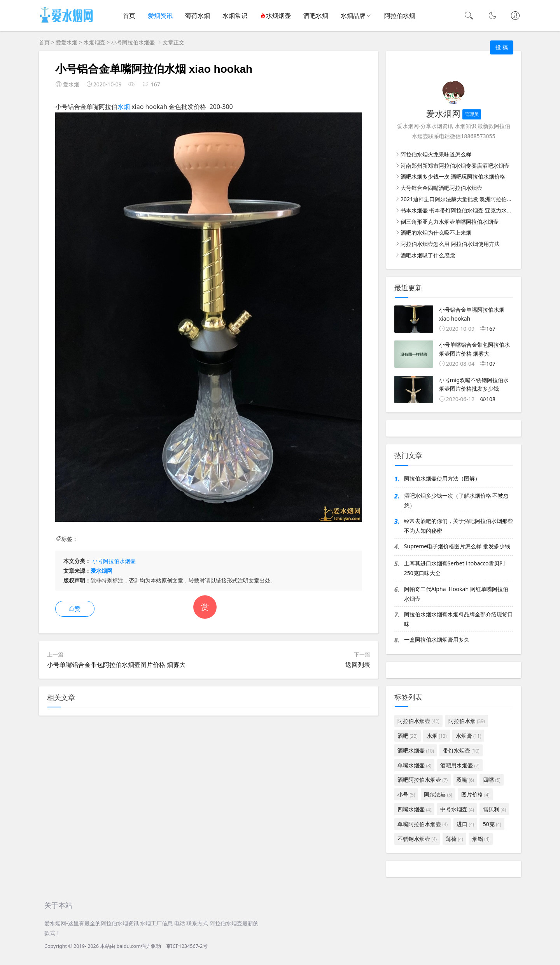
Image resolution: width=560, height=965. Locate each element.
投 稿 (502, 47)
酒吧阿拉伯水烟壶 (423, 780)
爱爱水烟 (66, 42)
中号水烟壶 (457, 809)
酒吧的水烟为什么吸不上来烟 (436, 232)
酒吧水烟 (316, 16)
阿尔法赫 (438, 794)
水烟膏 (468, 736)
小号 (406, 794)
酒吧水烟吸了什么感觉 (428, 255)
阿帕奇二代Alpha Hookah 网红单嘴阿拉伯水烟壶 (456, 594)
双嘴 (465, 780)
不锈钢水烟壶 (417, 839)
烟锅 (481, 839)
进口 (465, 824)
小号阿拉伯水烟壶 (133, 42)
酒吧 (407, 736)
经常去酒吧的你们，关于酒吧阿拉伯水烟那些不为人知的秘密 (458, 526)
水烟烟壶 (275, 16)
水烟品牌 (353, 16)
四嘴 (492, 780)
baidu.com (129, 946)
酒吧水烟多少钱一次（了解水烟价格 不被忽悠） (457, 500)
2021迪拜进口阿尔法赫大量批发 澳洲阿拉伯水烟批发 (465, 199)
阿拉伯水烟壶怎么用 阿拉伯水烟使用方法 (450, 244)
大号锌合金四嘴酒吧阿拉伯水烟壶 (441, 188)
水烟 (124, 107)
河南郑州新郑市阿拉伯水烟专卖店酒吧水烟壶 (455, 166)
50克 (492, 824)
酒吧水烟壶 (416, 750)
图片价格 (475, 794)
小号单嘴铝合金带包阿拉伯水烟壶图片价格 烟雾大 (116, 665)
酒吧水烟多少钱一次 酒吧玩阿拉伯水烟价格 (453, 176)
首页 (129, 16)
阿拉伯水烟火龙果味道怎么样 (436, 154)
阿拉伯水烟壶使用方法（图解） (442, 478)
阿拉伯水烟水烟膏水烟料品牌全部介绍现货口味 (458, 619)
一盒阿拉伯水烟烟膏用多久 (437, 640)
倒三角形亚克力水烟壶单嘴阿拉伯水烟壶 (450, 222)
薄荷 (454, 839)
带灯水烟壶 (461, 750)
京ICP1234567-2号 (187, 946)
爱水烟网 (101, 571)
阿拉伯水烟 (466, 721)
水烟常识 (235, 16)
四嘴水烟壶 (414, 809)
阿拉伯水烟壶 (418, 721)
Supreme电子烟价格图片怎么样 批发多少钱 (457, 546)
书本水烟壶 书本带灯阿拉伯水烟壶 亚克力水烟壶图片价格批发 (475, 210)
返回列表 (358, 665)
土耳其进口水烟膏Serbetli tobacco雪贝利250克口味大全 (455, 568)
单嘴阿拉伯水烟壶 (423, 824)
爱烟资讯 (160, 16)
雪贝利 (494, 809)
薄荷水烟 (198, 16)
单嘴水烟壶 (414, 765)
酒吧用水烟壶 (460, 765)
